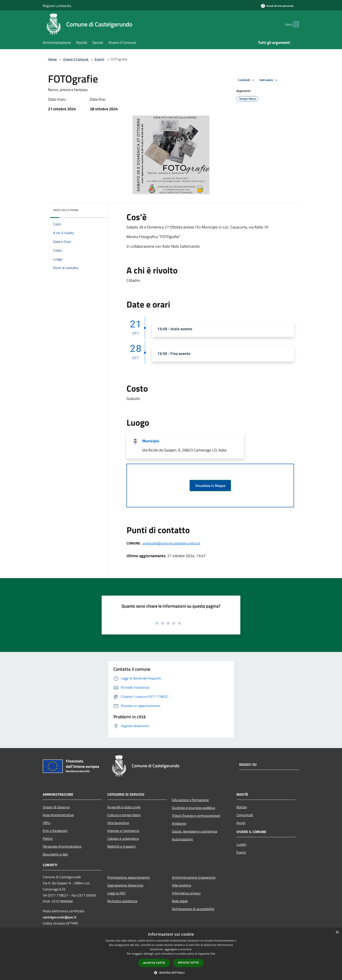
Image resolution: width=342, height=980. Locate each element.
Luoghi (241, 844)
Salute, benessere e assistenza (195, 831)
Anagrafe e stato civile (124, 807)
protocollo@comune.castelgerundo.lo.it (171, 543)
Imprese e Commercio (123, 831)
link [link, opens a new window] (213, 954)
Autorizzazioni (182, 839)
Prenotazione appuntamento (128, 877)
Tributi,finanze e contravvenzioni (196, 816)
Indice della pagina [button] (66, 210)
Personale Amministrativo (62, 846)
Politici (48, 838)
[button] (171, 973)
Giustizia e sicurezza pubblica (193, 808)
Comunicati (245, 815)
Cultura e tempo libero (124, 815)
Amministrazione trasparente (194, 877)
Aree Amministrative (58, 815)
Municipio (151, 441)
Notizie (242, 807)
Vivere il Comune (76, 59)
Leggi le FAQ (116, 893)
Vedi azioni (269, 80)
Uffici (47, 823)
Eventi (99, 59)
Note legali (180, 901)
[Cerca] (294, 24)
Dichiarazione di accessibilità (193, 909)
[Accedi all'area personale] (277, 6)
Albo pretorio (181, 885)
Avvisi (241, 823)
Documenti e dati (55, 854)
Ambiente (179, 823)
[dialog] (171, 954)
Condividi (247, 80)
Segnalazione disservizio (125, 885)
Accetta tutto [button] (154, 963)
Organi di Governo (56, 807)
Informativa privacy (186, 893)
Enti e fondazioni (55, 831)
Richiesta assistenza (122, 901)
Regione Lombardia (57, 6)
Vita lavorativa (118, 823)
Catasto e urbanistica (123, 838)
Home (52, 59)
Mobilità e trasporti (121, 846)
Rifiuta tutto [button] (189, 963)
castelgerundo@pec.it (60, 917)
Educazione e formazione (190, 800)
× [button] (337, 932)
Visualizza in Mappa (210, 486)
